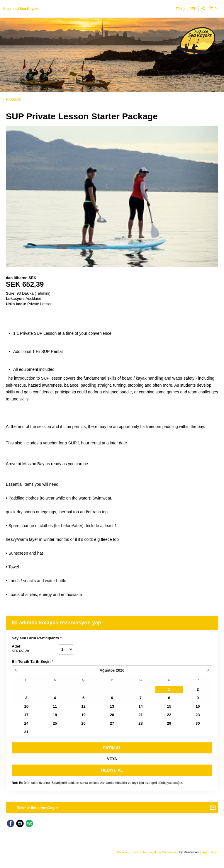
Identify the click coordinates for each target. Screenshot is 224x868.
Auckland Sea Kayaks (21, 9)
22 (169, 715)
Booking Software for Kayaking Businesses (148, 852)
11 (55, 706)
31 (26, 732)
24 (26, 723)
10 (26, 706)
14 (140, 706)
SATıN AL (112, 748)
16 (198, 706)
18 (55, 715)
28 (140, 723)
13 (112, 706)
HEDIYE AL (112, 770)
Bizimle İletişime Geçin (37, 808)
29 (169, 723)
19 (83, 715)
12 (83, 706)
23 (198, 715)
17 (26, 715)
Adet (35, 649)
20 (112, 715)
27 (112, 723)
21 (140, 715)
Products (13, 99)
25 (55, 723)
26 (83, 723)
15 (169, 706)
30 (198, 723)
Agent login (210, 852)
